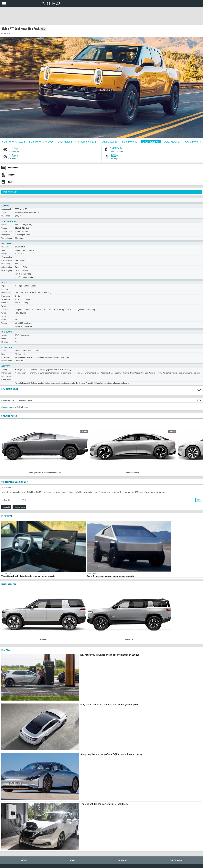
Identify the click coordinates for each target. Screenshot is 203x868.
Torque (4, 228)
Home (24, 860)
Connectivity (6, 361)
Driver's (5, 339)
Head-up (5, 342)
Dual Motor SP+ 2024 (41, 142)
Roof (3, 354)
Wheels (4, 313)
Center (4, 335)
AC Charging (7, 267)
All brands (176, 860)
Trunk (4, 316)
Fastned (25, 407)
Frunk (4, 320)
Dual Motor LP (130, 142)
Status (4, 213)
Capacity (5, 247)
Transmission (7, 238)
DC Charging (7, 271)
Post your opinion (19, 507)
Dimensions (6, 293)
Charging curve (7, 407)
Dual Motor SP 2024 (14, 142)
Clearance (5, 303)
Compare (105, 175)
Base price (6, 216)
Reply (198, 500)
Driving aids (6, 373)
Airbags (5, 370)
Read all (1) (6, 507)
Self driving (6, 376)
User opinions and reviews (15, 482)
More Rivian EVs (9, 584)
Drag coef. (6, 296)
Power (4, 225)
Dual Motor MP (151, 142)
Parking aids (6, 357)
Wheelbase (6, 299)
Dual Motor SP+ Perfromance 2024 (77, 142)
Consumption (7, 257)
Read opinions (105, 167)
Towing (4, 323)
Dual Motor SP (110, 142)
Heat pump (6, 264)
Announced (6, 209)
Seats (4, 351)
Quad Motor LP (172, 142)
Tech (3, 250)
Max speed (6, 235)
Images (105, 182)
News (72, 860)
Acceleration (6, 231)
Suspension (6, 310)
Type (3, 286)
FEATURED (6, 650)
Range (4, 254)
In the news (8, 516)
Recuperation (7, 260)
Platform (5, 289)
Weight (4, 306)
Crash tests (6, 380)
